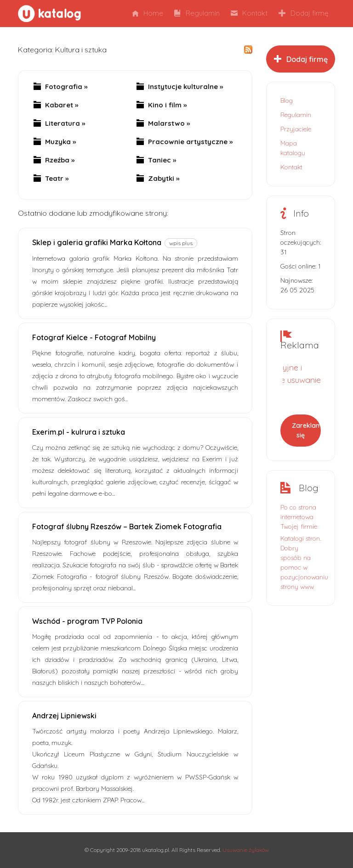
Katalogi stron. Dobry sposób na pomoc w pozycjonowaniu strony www (301, 563)
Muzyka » (60, 142)
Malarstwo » (169, 123)
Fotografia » (66, 87)
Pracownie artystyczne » (190, 142)
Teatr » (57, 179)
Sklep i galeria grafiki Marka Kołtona (97, 242)
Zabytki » (164, 179)
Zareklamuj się (306, 430)
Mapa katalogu (293, 148)
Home (148, 13)
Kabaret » (62, 105)
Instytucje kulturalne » (185, 87)
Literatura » (65, 123)
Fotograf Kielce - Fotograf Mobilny (94, 337)
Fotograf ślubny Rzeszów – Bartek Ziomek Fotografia (127, 526)
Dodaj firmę (303, 13)
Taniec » (162, 160)
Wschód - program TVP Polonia (87, 621)
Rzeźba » (60, 160)
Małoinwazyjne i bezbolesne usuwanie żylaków (282, 380)
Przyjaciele (296, 129)
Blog (287, 101)
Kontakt (249, 13)
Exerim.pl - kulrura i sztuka (79, 432)
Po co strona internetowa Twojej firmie (299, 517)
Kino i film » (167, 105)
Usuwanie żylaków (246, 850)
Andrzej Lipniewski (64, 716)
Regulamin (197, 13)
